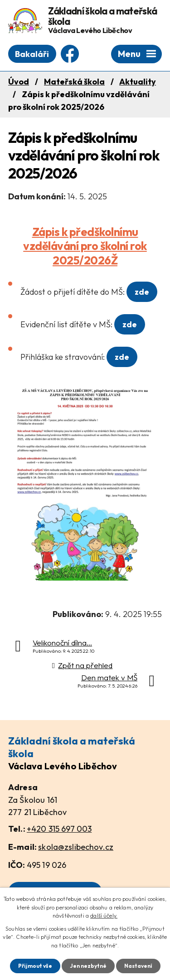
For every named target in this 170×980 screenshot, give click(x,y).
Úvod (19, 82)
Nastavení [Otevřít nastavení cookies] (138, 966)
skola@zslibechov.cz (76, 847)
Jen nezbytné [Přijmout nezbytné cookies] (88, 966)
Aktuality (138, 82)
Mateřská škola (74, 82)
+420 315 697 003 (59, 829)
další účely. (104, 916)
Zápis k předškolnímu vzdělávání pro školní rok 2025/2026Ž (85, 246)
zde (142, 292)
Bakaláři (32, 54)
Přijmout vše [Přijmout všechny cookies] (35, 966)
